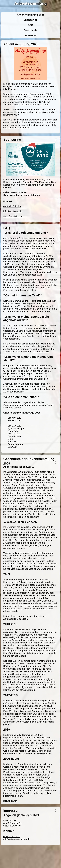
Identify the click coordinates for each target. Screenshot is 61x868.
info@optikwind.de (13, 211)
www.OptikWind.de (13, 216)
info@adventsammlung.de (17, 839)
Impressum (30, 35)
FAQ (30, 25)
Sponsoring (30, 20)
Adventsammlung (30, 3)
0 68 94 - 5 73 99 (12, 206)
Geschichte (30, 30)
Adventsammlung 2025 (30, 15)
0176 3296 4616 (41, 352)
